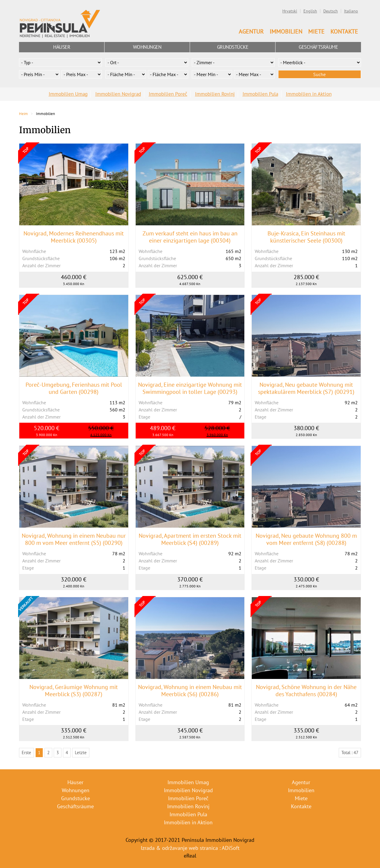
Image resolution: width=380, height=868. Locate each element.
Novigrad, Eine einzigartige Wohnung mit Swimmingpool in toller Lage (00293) (190, 388)
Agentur (251, 32)
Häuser (62, 47)
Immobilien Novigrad (118, 94)
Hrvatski (290, 11)
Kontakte (344, 32)
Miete (316, 32)
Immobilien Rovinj (215, 94)
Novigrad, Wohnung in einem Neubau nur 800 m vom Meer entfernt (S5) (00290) (74, 539)
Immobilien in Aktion (309, 94)
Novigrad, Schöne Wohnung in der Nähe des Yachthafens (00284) (306, 691)
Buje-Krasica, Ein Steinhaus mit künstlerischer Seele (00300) (306, 237)
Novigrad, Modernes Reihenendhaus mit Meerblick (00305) (74, 237)
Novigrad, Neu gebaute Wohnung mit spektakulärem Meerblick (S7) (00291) (306, 388)
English (310, 11)
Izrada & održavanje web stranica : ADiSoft (190, 848)
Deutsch (331, 11)
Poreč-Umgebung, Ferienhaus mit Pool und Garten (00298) (74, 388)
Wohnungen (147, 47)
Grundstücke (233, 47)
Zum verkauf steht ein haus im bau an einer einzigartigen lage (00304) (190, 237)
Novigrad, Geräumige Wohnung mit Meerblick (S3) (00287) (74, 691)
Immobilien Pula (260, 94)
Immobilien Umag (68, 94)
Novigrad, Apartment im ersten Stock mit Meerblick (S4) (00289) (190, 539)
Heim (23, 114)
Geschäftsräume (318, 47)
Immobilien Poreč (168, 94)
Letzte (81, 753)
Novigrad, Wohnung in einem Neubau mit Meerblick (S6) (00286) (190, 691)
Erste (26, 753)
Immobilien (286, 32)
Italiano (351, 11)
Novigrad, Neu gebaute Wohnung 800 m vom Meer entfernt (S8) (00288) (306, 539)
